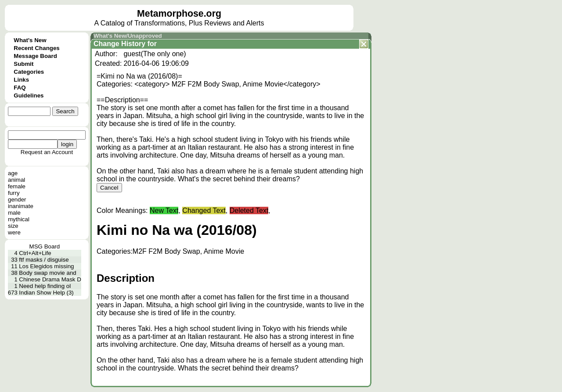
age (13, 173)
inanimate (21, 206)
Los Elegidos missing (46, 266)
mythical (19, 219)
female (17, 186)
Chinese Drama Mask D (50, 279)
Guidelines (29, 95)
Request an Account (47, 152)
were (14, 232)
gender (17, 200)
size (13, 226)
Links (21, 80)
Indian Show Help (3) (46, 293)
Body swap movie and (47, 273)
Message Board (35, 56)
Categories (29, 72)
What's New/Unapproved (128, 36)
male (14, 213)
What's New (30, 40)
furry (14, 193)
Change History (119, 44)
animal (16, 180)
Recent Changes (36, 48)
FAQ (20, 88)
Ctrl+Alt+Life (35, 253)
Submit (23, 64)
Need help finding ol (45, 286)
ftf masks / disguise (44, 260)
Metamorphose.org (179, 14)
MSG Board (45, 246)
